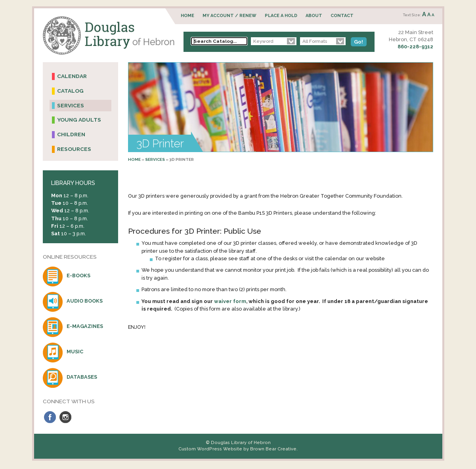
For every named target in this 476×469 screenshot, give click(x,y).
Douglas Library (109, 35)
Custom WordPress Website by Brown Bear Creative (237, 449)
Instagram (65, 417)
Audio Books (85, 301)
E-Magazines (85, 326)
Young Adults (79, 120)
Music (75, 352)
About (314, 16)
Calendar (72, 76)
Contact (342, 16)
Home (187, 16)
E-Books (78, 275)
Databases (82, 377)
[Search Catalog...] (219, 41)
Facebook (50, 417)
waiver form (230, 301)
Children (71, 134)
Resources (74, 149)
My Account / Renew (229, 16)
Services (155, 159)
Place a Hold (281, 16)
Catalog (70, 91)
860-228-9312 (415, 47)
